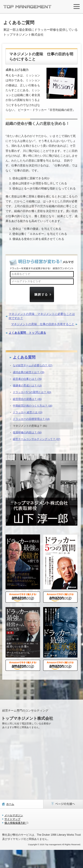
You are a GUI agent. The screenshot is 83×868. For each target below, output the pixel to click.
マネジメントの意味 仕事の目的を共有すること (43, 324)
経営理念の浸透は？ (27, 399)
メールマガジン (14, 815)
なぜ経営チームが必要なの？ (33, 365)
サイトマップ (12, 819)
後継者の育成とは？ (27, 386)
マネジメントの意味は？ (30, 426)
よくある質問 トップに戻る (27, 333)
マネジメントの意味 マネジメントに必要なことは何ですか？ (42, 316)
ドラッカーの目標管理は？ (31, 419)
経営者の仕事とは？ (27, 379)
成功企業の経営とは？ (29, 372)
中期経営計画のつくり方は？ (33, 406)
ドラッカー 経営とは (28, 412)
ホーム (10, 804)
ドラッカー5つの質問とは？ (32, 392)
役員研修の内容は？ (27, 432)
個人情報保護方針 (16, 823)
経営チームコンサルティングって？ (37, 439)
